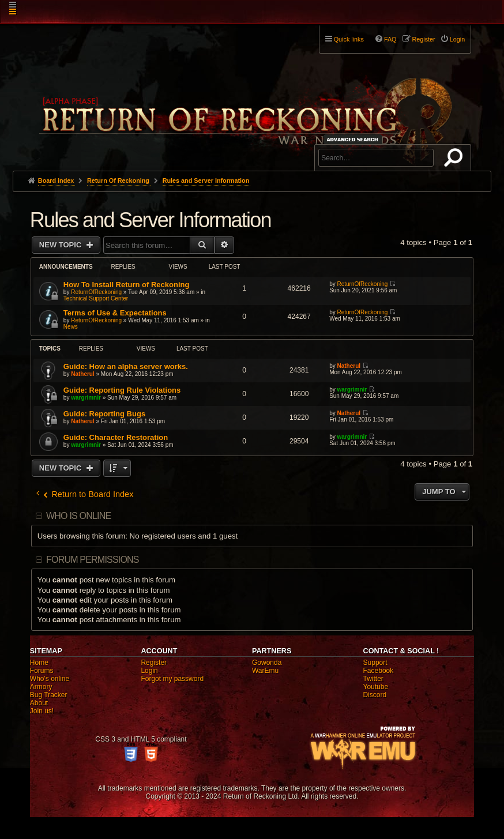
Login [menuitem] (457, 39)
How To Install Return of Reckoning (127, 285)
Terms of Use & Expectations (115, 313)
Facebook (379, 671)
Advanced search (354, 139)
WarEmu (265, 671)
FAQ (390, 39)
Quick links (349, 39)
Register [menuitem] (424, 39)
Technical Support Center (96, 298)
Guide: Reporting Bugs (104, 414)
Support (375, 663)
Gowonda (267, 663)
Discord (375, 695)
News (71, 327)
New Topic (61, 245)
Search (456, 160)
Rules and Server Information (151, 220)
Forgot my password (172, 679)
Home (39, 663)
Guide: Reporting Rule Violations (122, 390)
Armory (41, 687)
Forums (42, 671)
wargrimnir (86, 398)
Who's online (50, 679)
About (39, 703)
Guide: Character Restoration (116, 437)
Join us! (42, 711)
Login (149, 671)
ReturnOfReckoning (96, 292)
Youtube (376, 687)
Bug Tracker (49, 695)
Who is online (78, 516)
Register (154, 663)
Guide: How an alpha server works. (126, 366)
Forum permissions (93, 560)
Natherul (83, 374)
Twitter (373, 679)
